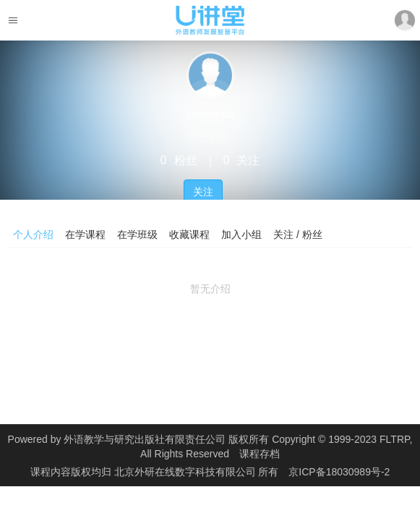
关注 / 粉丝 (298, 234)
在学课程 (85, 234)
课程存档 (260, 454)
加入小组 (241, 234)
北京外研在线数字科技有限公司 (187, 472)
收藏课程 (189, 234)
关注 (203, 192)
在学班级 (137, 234)
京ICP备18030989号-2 (339, 472)
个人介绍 (33, 234)
